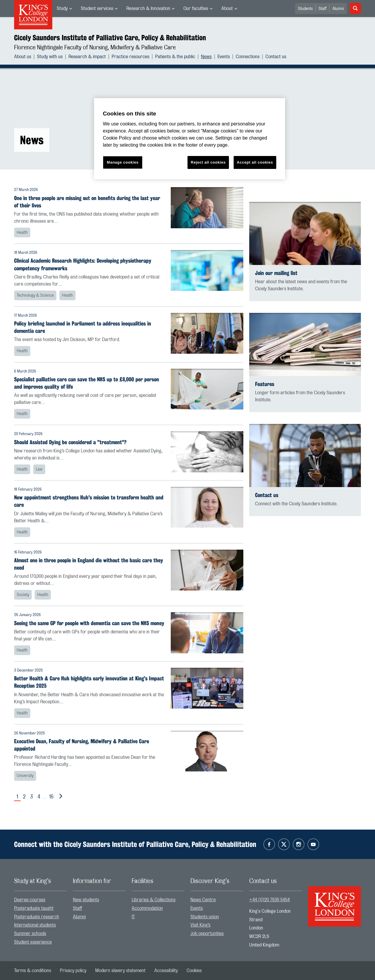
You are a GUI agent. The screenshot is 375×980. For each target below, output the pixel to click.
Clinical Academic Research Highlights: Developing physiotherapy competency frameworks (83, 264)
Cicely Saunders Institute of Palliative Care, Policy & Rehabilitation (110, 38)
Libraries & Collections (154, 900)
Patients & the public (175, 57)
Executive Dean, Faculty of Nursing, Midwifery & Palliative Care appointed (82, 745)
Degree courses (30, 900)
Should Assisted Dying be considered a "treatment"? (70, 442)
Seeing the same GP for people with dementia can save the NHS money (89, 623)
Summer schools (30, 934)
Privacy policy (73, 971)
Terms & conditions (33, 971)
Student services (97, 9)
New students (86, 900)
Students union (205, 917)
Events (224, 57)
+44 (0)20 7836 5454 (269, 900)
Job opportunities (207, 934)
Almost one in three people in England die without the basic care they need (89, 564)
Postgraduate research (37, 917)
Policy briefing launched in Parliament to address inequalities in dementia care (83, 327)
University (25, 776)
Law (39, 469)
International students (35, 925)
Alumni (338, 9)
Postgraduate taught (34, 908)
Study (62, 9)
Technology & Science (35, 296)
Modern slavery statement (120, 971)
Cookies (194, 971)
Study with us (50, 57)
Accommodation (147, 908)
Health (22, 233)
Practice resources (130, 57)
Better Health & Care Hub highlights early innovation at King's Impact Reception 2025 (89, 682)
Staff (323, 9)
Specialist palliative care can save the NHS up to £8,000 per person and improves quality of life (87, 383)
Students (305, 9)
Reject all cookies (208, 162)
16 (51, 797)
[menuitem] (64, 9)
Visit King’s (200, 925)
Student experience (33, 942)
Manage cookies (123, 162)
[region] (190, 139)
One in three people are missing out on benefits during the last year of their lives (87, 202)
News (206, 57)
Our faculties (196, 9)
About (227, 9)
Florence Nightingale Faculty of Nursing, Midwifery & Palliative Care (95, 48)
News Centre (203, 900)
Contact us (276, 57)
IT (133, 917)
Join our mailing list (276, 273)
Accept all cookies (255, 162)
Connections (248, 57)
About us (23, 57)
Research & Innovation (148, 9)
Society (23, 595)
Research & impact (87, 57)
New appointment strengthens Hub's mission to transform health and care (89, 501)
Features (265, 384)
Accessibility (166, 971)
